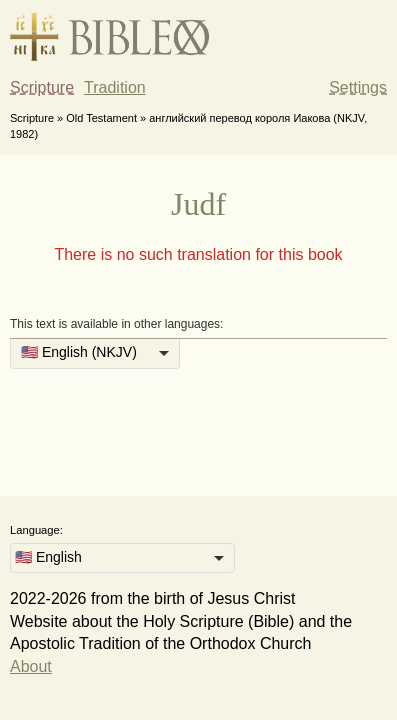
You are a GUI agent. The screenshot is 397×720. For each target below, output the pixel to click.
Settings (358, 87)
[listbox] (95, 354)
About (31, 666)
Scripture (42, 87)
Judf (198, 204)
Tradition (115, 87)
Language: (36, 530)
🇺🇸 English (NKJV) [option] (79, 352)
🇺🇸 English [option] (48, 557)
